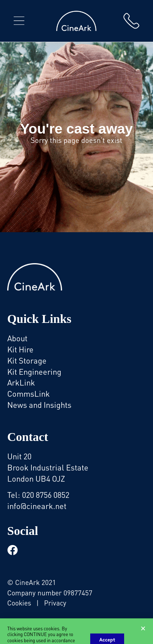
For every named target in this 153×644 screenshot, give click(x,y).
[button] (19, 21)
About (17, 338)
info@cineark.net (37, 506)
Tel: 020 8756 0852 (38, 494)
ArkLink (21, 382)
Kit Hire (20, 349)
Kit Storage (27, 360)
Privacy (55, 602)
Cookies (19, 602)
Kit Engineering (34, 371)
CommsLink (29, 393)
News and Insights (39, 404)
